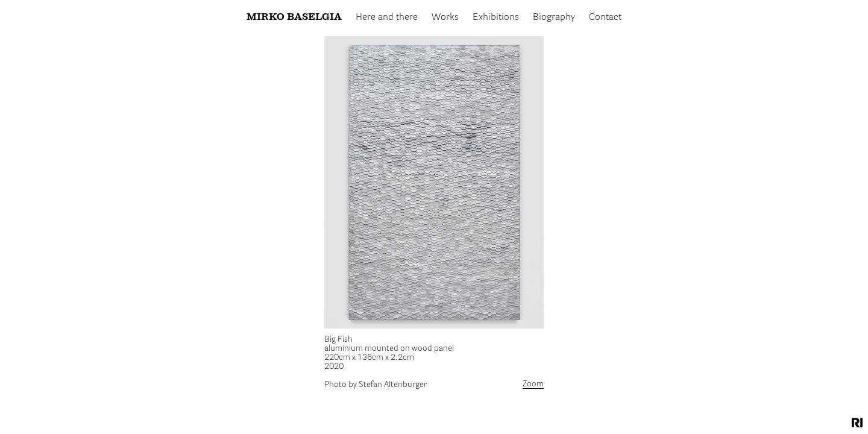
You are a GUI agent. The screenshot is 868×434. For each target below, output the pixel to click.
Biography (554, 17)
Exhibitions (496, 17)
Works (445, 17)
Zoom (533, 384)
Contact (605, 17)
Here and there (387, 17)
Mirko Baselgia (294, 17)
